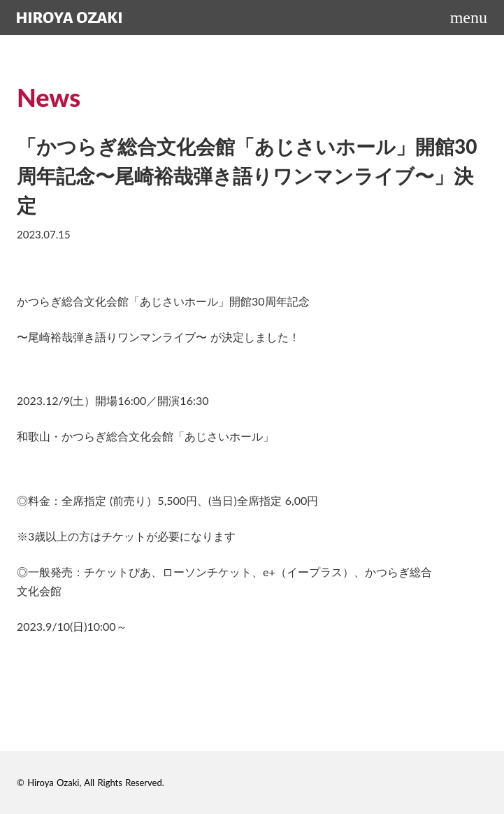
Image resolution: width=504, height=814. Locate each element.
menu (469, 17)
